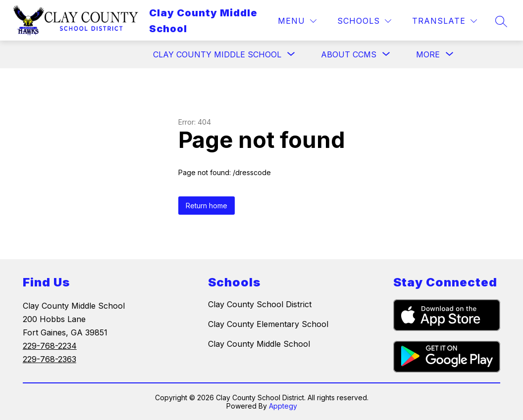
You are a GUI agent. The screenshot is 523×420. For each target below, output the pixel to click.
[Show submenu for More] (428, 54)
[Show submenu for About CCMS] (349, 54)
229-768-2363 (50, 359)
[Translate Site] (445, 21)
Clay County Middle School (259, 344)
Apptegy (283, 406)
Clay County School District (260, 304)
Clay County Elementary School (268, 324)
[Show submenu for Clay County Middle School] (217, 54)
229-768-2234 (50, 346)
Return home (207, 206)
